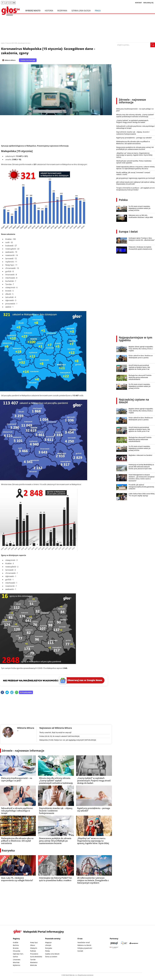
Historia (49, 11)
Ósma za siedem (51, 957)
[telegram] (12, 693)
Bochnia (16, 945)
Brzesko (16, 948)
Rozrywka (62, 11)
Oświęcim (34, 948)
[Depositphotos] (134, 943)
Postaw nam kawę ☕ (28, 60)
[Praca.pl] (114, 943)
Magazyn (48, 942)
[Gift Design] (114, 947)
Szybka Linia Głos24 (81, 11)
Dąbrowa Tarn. (18, 954)
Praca (98, 11)
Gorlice (15, 957)
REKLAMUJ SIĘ (148, 3)
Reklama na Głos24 (84, 945)
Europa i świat (128, 232)
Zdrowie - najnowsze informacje (23, 751)
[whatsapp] (17, 693)
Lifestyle (48, 945)
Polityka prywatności (85, 948)
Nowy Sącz (34, 942)
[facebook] (2, 693)
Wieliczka (33, 965)
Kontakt (80, 951)
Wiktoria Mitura (10, 60)
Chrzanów (17, 951)
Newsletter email (84, 942)
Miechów (16, 962)
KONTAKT (138, 3)
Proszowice (34, 954)
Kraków (16, 942)
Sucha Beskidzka (36, 957)
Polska (123, 200)
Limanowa (17, 960)
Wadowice (34, 962)
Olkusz (33, 945)
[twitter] (7, 693)
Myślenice (17, 965)
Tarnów (33, 960)
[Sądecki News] (124, 943)
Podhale (33, 951)
